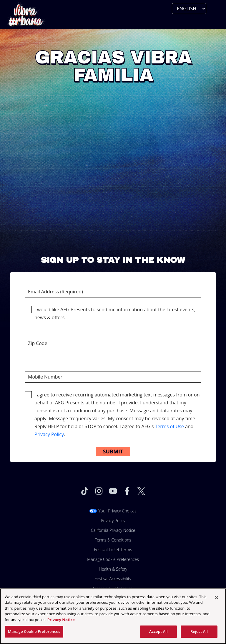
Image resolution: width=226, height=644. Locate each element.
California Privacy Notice (113, 530)
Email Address (113, 285)
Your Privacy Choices (117, 511)
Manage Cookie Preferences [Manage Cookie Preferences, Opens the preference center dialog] (34, 631)
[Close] (217, 598)
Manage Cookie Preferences (113, 559)
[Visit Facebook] (127, 491)
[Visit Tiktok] (85, 491)
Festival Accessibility (113, 579)
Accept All (158, 631)
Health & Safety (113, 569)
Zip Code (113, 337)
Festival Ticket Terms (113, 550)
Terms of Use (169, 426)
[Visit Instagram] (99, 491)
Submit (113, 451)
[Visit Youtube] (113, 491)
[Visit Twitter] (141, 491)
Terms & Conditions (113, 540)
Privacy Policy (49, 434)
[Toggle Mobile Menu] (12, 22)
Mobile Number (113, 370)
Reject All (199, 631)
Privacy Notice (61, 620)
